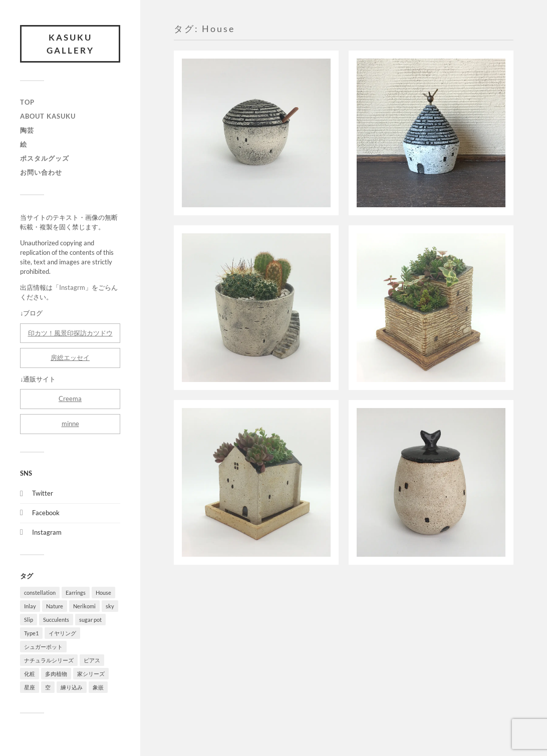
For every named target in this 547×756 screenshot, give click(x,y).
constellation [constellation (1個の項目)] (40, 593)
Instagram (47, 532)
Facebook (46, 513)
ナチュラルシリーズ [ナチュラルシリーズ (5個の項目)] (49, 660)
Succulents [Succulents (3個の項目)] (56, 620)
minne (70, 424)
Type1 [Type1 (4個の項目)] (31, 633)
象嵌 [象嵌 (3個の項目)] (98, 687)
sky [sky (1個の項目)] (110, 606)
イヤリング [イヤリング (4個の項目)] (62, 633)
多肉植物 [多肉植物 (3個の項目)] (56, 674)
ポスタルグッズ (45, 158)
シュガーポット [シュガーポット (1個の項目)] (43, 647)
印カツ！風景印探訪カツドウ (70, 333)
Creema (70, 399)
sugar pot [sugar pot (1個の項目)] (90, 620)
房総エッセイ (70, 357)
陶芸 (27, 130)
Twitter (43, 493)
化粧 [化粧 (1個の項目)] (30, 674)
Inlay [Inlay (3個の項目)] (30, 606)
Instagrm (72, 287)
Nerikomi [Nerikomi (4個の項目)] (84, 606)
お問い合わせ (41, 172)
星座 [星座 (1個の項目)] (30, 687)
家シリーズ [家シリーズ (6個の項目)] (91, 674)
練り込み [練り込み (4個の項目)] (72, 687)
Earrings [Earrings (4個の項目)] (76, 593)
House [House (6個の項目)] (103, 593)
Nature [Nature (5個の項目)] (55, 606)
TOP (27, 102)
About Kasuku (48, 116)
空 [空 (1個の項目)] (48, 687)
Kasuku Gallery (70, 44)
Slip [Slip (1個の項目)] (29, 620)
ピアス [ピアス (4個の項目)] (92, 660)
